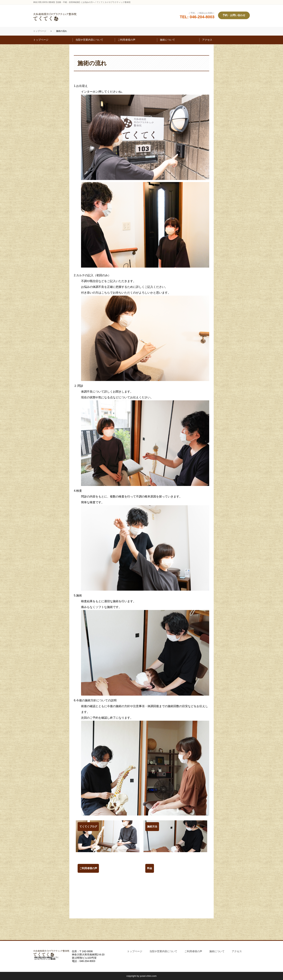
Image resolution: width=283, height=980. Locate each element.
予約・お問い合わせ (234, 15)
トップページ (40, 31)
